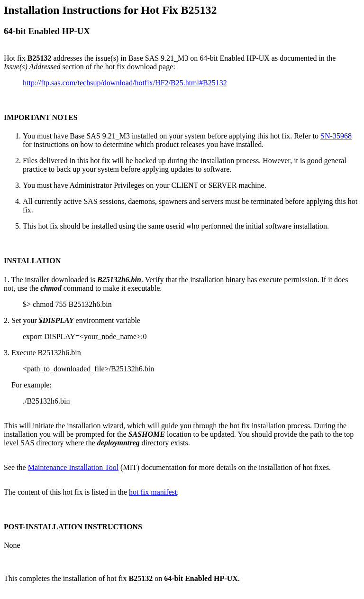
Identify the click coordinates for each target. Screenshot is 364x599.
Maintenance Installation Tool (73, 467)
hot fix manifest (153, 492)
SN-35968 (336, 136)
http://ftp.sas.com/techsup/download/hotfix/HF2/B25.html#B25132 (125, 83)
